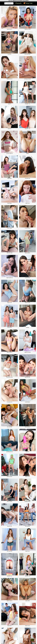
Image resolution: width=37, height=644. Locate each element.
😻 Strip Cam (28, 3)
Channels (18, 3)
